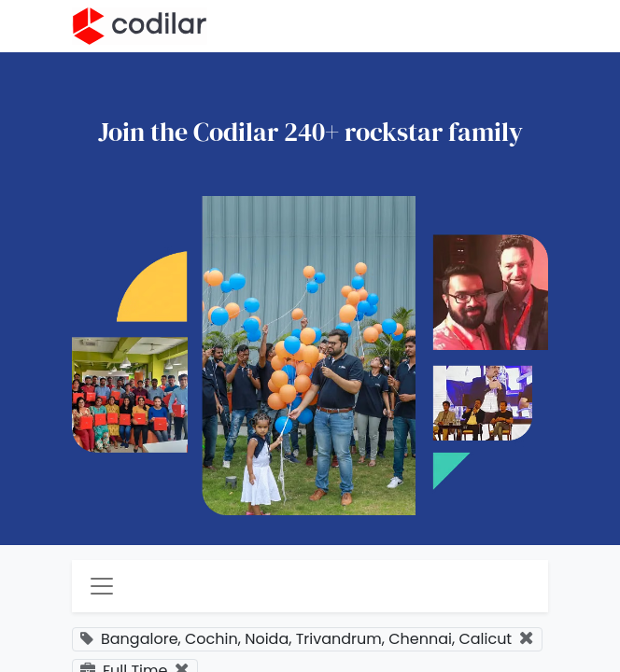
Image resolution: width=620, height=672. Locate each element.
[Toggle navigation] (102, 586)
